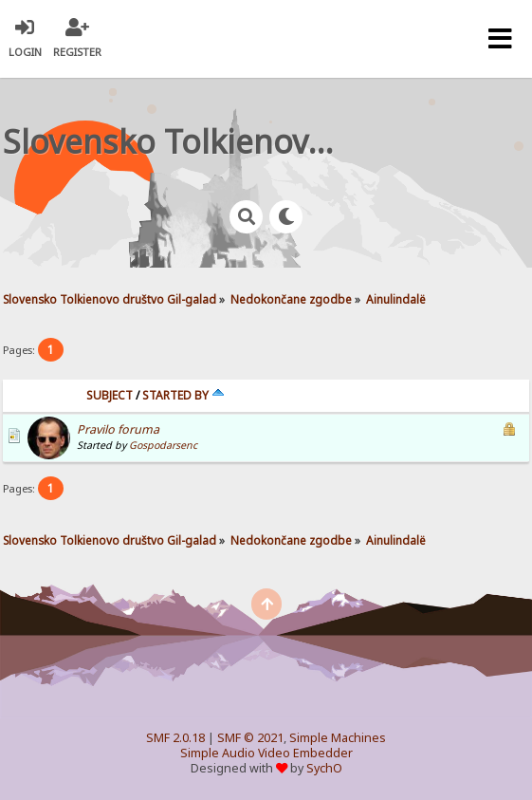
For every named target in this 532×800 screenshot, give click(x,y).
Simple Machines (338, 738)
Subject (110, 395)
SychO (324, 768)
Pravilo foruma (118, 429)
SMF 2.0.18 (175, 738)
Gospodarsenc (163, 445)
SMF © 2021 (250, 738)
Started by (183, 395)
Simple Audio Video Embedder (266, 753)
